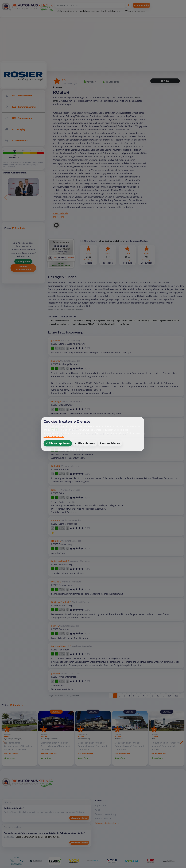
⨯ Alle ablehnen (85, 443)
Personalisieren (110, 443)
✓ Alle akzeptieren (58, 443)
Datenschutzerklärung (54, 437)
